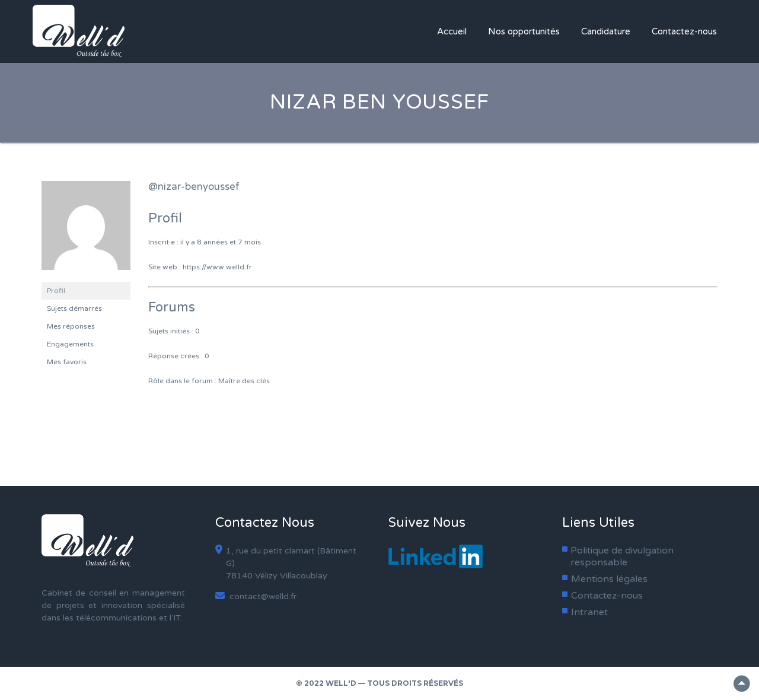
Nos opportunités (524, 31)
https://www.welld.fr (217, 267)
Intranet (589, 612)
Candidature (606, 31)
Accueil (452, 31)
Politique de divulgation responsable (622, 556)
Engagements (70, 344)
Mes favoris (67, 362)
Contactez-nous (684, 31)
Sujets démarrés (74, 308)
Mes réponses (71, 326)
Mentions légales (609, 579)
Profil (56, 291)
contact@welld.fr (256, 596)
